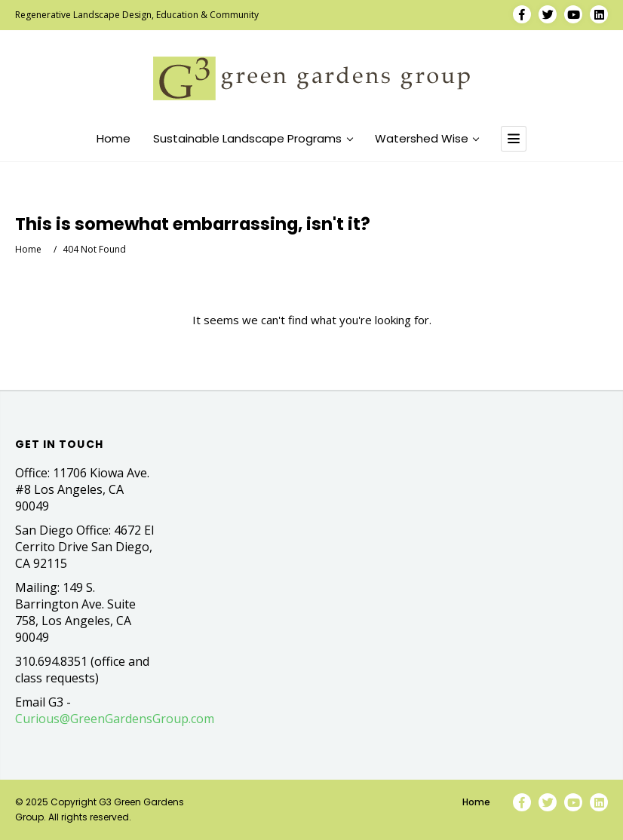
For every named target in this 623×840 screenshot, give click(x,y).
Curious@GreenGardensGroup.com (115, 719)
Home (114, 139)
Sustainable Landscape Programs (253, 139)
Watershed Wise (427, 139)
